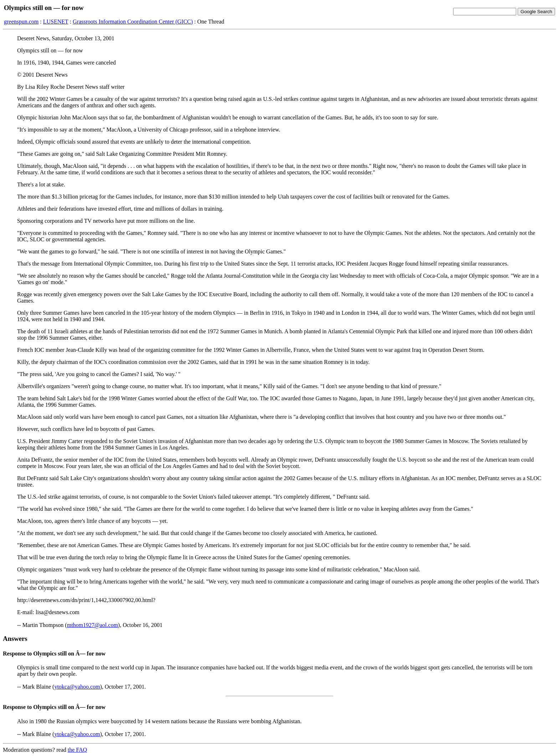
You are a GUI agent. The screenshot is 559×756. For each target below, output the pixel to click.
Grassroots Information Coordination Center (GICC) (133, 22)
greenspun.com (21, 22)
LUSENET (56, 22)
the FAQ (77, 750)
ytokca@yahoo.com (77, 687)
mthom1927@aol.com (93, 625)
